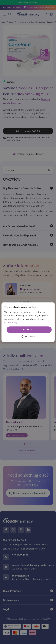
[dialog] (28, 322)
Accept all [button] (29, 330)
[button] (28, 336)
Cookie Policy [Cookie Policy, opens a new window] (11, 322)
